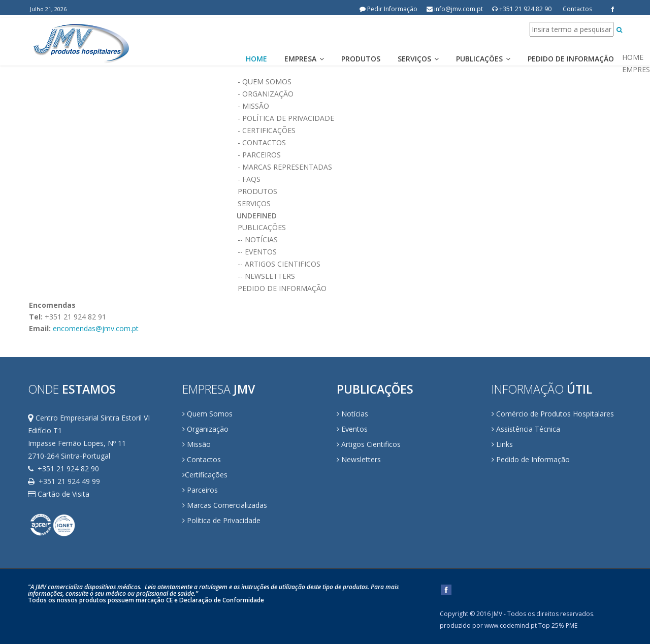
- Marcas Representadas (429, 167)
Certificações (206, 475)
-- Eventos (429, 252)
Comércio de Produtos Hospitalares (553, 414)
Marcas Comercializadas (225, 505)
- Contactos (429, 143)
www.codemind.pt (511, 625)
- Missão (429, 106)
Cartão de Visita (59, 494)
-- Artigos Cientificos (429, 264)
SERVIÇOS (429, 204)
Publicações (483, 59)
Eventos (352, 429)
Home (256, 59)
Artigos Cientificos (369, 444)
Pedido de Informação (571, 59)
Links (502, 444)
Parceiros (200, 490)
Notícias (352, 414)
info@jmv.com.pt (455, 9)
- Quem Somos (429, 82)
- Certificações (429, 131)
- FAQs (429, 179)
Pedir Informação (388, 9)
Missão (197, 444)
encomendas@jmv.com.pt (96, 328)
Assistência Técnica (526, 429)
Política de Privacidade (221, 520)
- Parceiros (429, 155)
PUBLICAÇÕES (429, 228)
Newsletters (359, 459)
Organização (205, 429)
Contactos (577, 9)
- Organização (429, 94)
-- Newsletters (429, 276)
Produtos (361, 59)
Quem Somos (207, 414)
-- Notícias (429, 240)
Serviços (418, 59)
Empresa (304, 59)
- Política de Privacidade (429, 118)
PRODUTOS (429, 191)
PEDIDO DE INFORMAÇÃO (429, 288)
